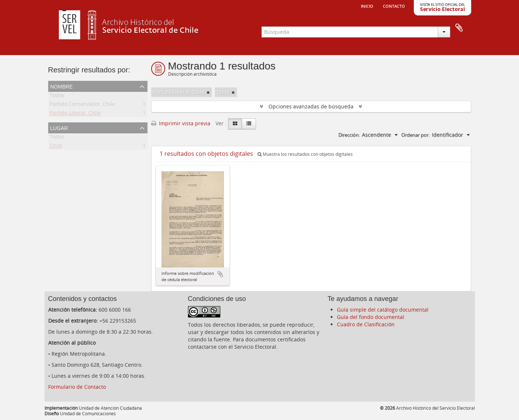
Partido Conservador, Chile (82, 105)
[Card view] (235, 124)
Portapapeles (459, 28)
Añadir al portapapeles (220, 274)
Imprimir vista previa (181, 123)
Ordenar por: (415, 135)
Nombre (62, 86)
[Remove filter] (208, 92)
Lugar (59, 128)
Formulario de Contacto (77, 387)
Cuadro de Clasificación (366, 324)
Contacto (394, 6)
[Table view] (249, 124)
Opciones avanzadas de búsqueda (311, 106)
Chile (56, 147)
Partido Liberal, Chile (75, 114)
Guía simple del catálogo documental (383, 310)
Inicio (367, 6)
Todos (57, 96)
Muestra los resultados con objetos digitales (305, 154)
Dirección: (349, 135)
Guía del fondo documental (371, 317)
